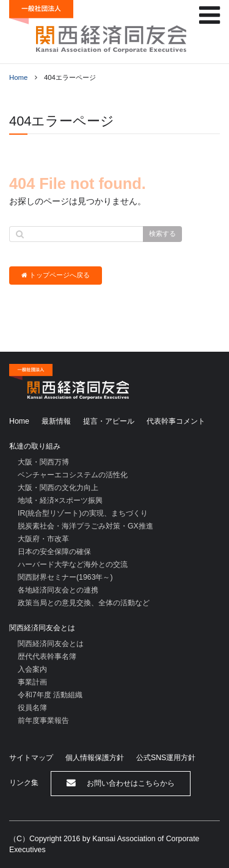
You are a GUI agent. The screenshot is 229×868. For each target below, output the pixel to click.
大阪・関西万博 (43, 462)
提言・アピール (109, 421)
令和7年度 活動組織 (50, 695)
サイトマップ (31, 758)
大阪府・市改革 (43, 539)
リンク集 (24, 783)
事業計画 (32, 682)
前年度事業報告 (43, 720)
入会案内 (32, 669)
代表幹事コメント (176, 421)
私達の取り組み (35, 446)
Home (18, 77)
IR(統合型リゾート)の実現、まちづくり (83, 513)
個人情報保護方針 (95, 758)
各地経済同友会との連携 (58, 590)
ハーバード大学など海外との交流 (73, 564)
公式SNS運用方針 (166, 758)
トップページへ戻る (56, 275)
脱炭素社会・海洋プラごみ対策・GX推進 (85, 526)
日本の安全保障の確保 (54, 552)
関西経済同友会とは (42, 628)
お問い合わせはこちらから (121, 783)
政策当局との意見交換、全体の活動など (84, 603)
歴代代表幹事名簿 (47, 656)
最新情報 (56, 421)
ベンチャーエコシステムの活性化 (73, 475)
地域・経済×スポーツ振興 (60, 500)
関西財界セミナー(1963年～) (65, 577)
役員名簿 (32, 708)
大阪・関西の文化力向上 (58, 488)
